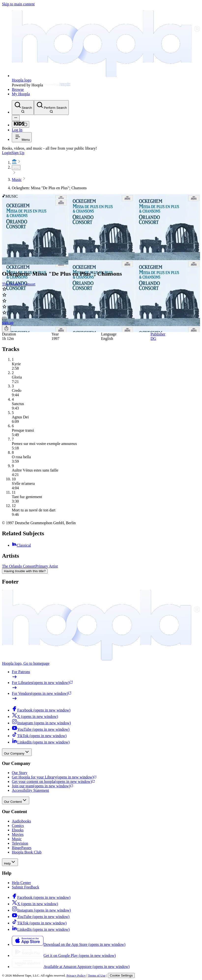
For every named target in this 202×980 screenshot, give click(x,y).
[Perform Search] (51, 108)
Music (17, 180)
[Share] (6, 328)
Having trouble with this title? (25, 571)
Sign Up (18, 153)
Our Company (17, 752)
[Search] (23, 108)
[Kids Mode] (21, 124)
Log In (17, 130)
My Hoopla (21, 94)
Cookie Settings (121, 975)
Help (10, 862)
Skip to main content (18, 4)
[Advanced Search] (16, 118)
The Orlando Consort (19, 284)
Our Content (16, 800)
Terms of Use (97, 975)
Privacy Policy (76, 975)
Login (7, 153)
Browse (18, 89)
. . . (16, 167)
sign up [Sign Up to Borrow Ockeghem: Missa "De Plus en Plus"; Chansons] (8, 323)
